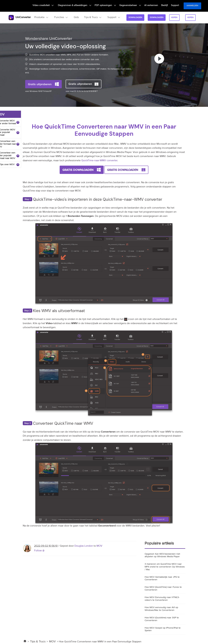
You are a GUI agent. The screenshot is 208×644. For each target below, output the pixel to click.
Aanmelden (192, 6)
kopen (174, 18)
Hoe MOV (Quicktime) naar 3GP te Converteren (162, 619)
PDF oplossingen (108, 6)
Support (175, 6)
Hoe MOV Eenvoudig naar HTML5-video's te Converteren (162, 599)
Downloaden (135, 18)
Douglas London (84, 546)
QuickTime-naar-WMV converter (99, 161)
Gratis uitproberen (40, 84)
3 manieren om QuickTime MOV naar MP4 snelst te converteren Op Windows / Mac (165, 567)
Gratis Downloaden (78, 170)
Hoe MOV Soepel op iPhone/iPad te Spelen (163, 629)
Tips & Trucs (38, 642)
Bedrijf (165, 6)
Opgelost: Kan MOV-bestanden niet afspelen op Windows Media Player (162, 555)
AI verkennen (153, 6)
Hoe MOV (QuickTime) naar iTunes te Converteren (163, 588)
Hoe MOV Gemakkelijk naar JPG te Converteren (162, 578)
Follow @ (39, 551)
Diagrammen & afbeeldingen (79, 6)
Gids (76, 17)
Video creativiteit (48, 6)
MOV (99, 546)
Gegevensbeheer (132, 6)
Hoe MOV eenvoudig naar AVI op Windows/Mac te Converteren (161, 609)
